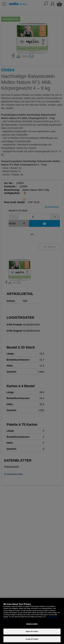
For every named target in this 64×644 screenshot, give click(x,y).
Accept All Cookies (32, 639)
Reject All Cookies (32, 632)
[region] (32, 621)
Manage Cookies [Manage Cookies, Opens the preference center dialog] (32, 624)
